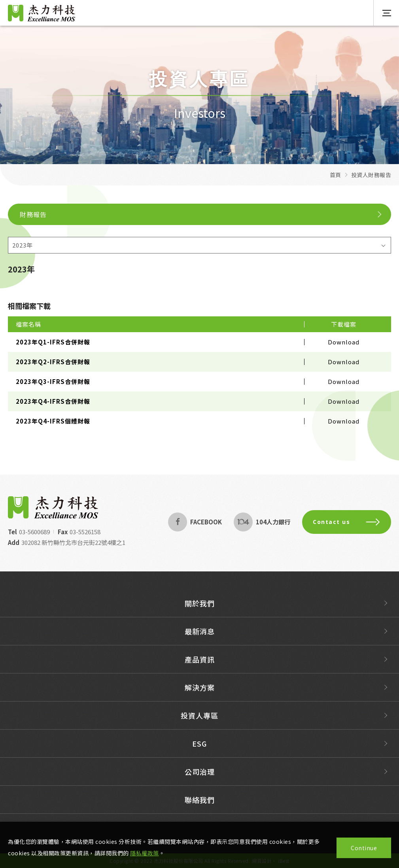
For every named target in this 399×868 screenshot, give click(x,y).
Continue (364, 848)
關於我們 (200, 610)
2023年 (23, 245)
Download (344, 342)
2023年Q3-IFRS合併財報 (53, 381)
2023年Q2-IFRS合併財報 (53, 362)
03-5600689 (27, 532)
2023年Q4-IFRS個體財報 (53, 421)
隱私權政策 (145, 853)
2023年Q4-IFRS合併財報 (53, 401)
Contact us (354, 522)
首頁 (336, 175)
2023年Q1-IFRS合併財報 (53, 342)
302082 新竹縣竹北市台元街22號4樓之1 (66, 542)
